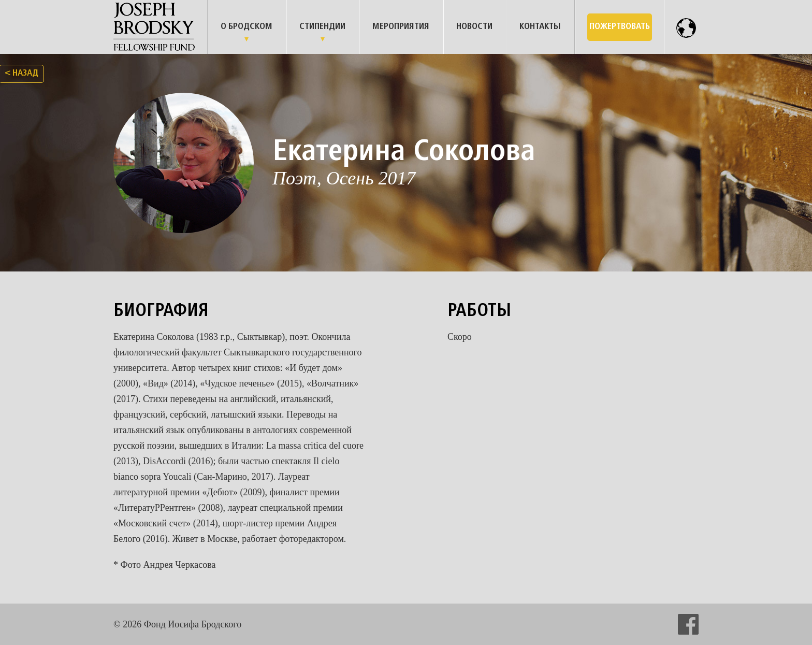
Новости (474, 27)
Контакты (540, 27)
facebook (688, 624)
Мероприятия (401, 27)
